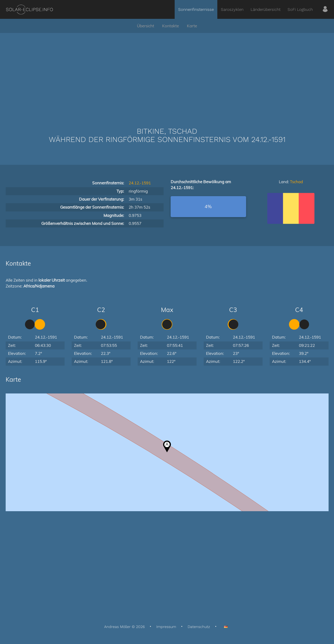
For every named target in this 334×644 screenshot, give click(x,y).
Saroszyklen (232, 9)
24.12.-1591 (140, 183)
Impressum (166, 627)
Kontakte (171, 26)
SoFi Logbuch (300, 9)
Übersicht (146, 26)
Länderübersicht (266, 9)
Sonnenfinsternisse (196, 9)
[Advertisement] (167, 73)
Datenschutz (199, 627)
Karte (192, 26)
